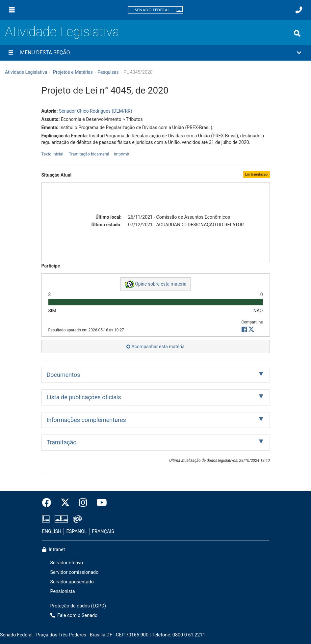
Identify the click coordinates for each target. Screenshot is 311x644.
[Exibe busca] (297, 33)
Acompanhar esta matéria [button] (155, 347)
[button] (155, 53)
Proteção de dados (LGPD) (78, 606)
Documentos (64, 375)
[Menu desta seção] (11, 53)
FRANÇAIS (103, 532)
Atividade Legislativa (62, 32)
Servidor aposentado (72, 582)
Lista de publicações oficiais (84, 397)
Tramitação (62, 442)
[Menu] (12, 10)
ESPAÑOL (77, 532)
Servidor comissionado (75, 572)
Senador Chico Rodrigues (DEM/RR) (96, 111)
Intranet (54, 550)
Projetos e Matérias (73, 72)
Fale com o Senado (74, 616)
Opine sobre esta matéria (156, 284)
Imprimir (122, 154)
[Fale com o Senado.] (299, 10)
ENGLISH (52, 532)
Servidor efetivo (67, 563)
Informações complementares (86, 420)
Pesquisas (108, 72)
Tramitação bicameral (89, 154)
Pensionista (63, 591)
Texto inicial (53, 154)
